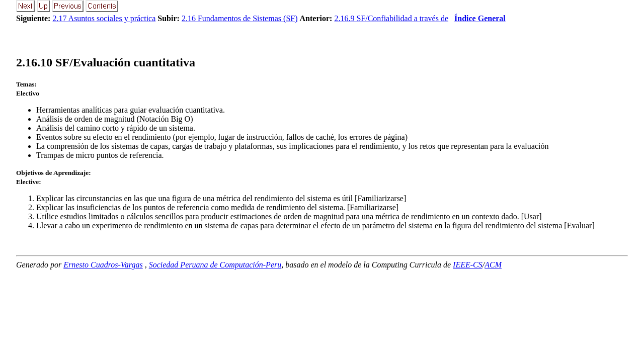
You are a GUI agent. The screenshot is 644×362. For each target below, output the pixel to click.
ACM (493, 265)
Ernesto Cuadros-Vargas (103, 265)
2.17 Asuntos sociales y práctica (104, 18)
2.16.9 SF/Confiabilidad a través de (391, 18)
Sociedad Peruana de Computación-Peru (215, 265)
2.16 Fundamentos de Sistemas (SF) (240, 18)
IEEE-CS (468, 265)
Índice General (480, 18)
